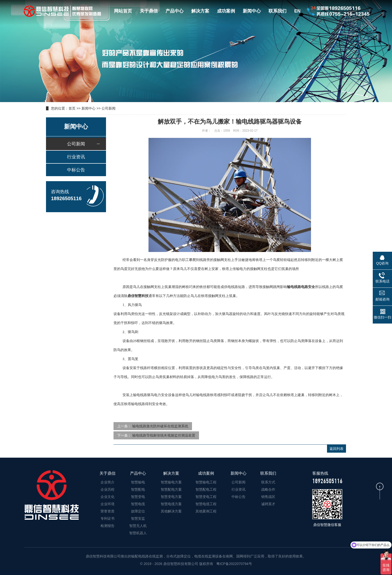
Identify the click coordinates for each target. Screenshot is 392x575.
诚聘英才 (268, 504)
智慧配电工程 (206, 489)
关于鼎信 (149, 11)
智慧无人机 (138, 526)
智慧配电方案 (171, 489)
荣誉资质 (107, 511)
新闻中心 (252, 11)
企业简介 (107, 482)
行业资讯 (76, 157)
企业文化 (107, 497)
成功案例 (226, 11)
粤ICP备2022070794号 (234, 564)
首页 (72, 108)
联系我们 (277, 11)
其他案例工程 (206, 511)
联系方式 (268, 482)
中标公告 (76, 170)
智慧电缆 (138, 504)
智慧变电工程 (206, 497)
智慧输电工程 (206, 482)
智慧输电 (138, 482)
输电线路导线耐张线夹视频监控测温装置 (164, 435)
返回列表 (336, 449)
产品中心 (174, 11)
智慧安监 (138, 518)
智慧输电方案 (171, 482)
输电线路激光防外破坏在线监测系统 (160, 426)
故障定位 (138, 511)
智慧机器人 (138, 533)
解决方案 (200, 11)
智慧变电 (138, 497)
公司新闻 (108, 108)
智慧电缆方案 (171, 504)
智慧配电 (138, 489)
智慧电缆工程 (206, 504)
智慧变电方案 (171, 497)
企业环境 (107, 504)
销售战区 (268, 497)
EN (297, 11)
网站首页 (123, 11)
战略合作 (268, 489)
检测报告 (107, 526)
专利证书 (107, 518)
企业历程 (107, 489)
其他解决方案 (171, 511)
